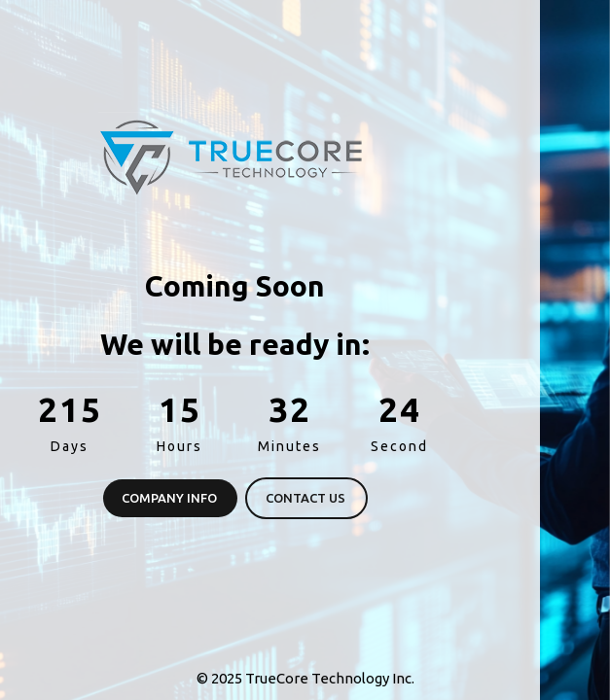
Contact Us (183, 498)
